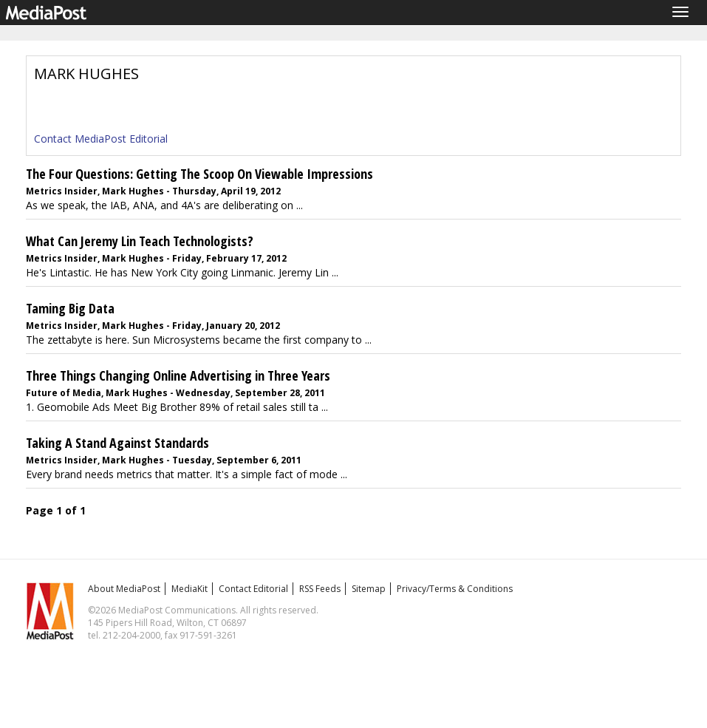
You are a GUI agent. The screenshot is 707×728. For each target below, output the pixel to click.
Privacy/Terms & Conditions (455, 589)
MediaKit (189, 589)
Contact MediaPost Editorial (101, 139)
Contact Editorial (253, 589)
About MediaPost (124, 589)
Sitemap (369, 589)
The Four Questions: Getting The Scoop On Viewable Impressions (199, 174)
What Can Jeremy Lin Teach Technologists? (140, 241)
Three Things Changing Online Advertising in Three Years (178, 375)
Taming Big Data (70, 308)
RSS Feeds (320, 589)
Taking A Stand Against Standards (117, 443)
